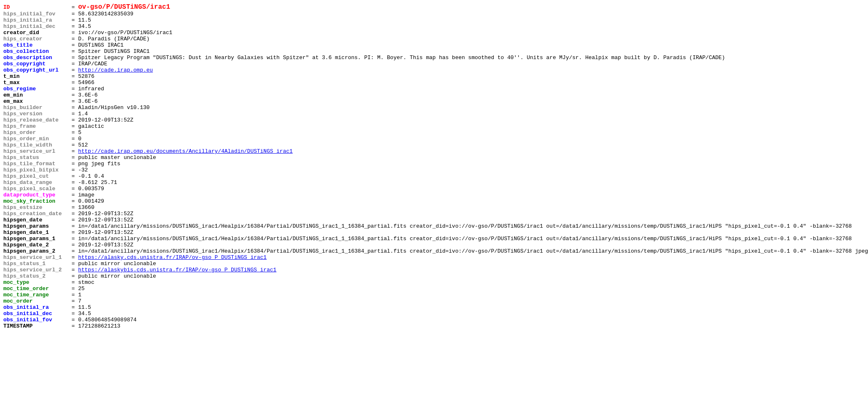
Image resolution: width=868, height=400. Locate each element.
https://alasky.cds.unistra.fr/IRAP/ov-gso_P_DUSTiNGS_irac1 (172, 308)
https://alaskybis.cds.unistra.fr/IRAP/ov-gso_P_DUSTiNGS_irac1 (177, 323)
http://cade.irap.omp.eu (115, 84)
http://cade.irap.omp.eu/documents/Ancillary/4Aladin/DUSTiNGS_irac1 (185, 181)
